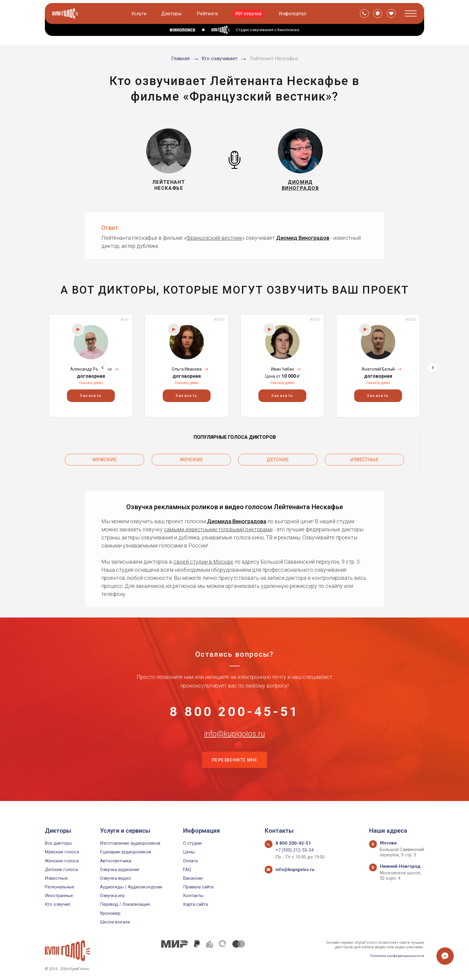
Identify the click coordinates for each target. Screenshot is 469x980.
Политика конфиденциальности (395, 956)
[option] (91, 366)
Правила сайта (198, 887)
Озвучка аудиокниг (120, 870)
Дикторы (172, 14)
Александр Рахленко (91, 369)
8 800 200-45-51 (234, 711)
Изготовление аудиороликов (130, 843)
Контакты (193, 896)
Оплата (190, 861)
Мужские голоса (62, 852)
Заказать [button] (91, 396)
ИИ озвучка (249, 14)
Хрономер (110, 913)
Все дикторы (58, 843)
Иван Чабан (283, 369)
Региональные (60, 887)
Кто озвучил (58, 905)
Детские (278, 458)
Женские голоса (62, 861)
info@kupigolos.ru (234, 741)
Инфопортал (293, 14)
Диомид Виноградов (303, 238)
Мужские (105, 458)
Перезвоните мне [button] (234, 771)
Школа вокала (115, 922)
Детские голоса (61, 870)
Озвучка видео (115, 878)
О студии (192, 843)
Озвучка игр (112, 896)
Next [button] (432, 366)
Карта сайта (195, 905)
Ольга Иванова (187, 369)
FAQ (187, 870)
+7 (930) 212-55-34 (294, 850)
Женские (191, 458)
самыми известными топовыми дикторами (218, 526)
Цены (189, 852)
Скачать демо (91, 383)
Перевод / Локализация (125, 905)
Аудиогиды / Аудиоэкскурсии (131, 887)
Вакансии (193, 878)
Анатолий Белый (378, 369)
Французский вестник (214, 238)
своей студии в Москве (203, 559)
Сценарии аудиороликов (125, 852)
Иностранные (59, 896)
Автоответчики (116, 861)
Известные (364, 458)
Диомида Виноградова (237, 518)
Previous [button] (37, 366)
